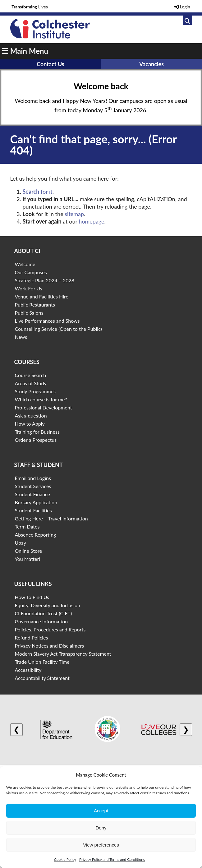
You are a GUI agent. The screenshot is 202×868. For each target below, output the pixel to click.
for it (38, 192)
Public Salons (29, 313)
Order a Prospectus (36, 440)
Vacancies (151, 64)
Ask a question (31, 416)
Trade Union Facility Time (42, 662)
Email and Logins (33, 478)
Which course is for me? (41, 399)
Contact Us (50, 64)
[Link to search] (187, 20)
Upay (20, 543)
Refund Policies (31, 637)
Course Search (30, 375)
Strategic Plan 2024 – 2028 (44, 280)
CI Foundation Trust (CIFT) (43, 613)
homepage (91, 221)
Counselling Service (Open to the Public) (58, 329)
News (21, 337)
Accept (101, 811)
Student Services (33, 486)
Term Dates (27, 526)
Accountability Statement (42, 678)
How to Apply (30, 424)
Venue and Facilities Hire (41, 296)
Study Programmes (35, 391)
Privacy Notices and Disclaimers (49, 646)
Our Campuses (31, 272)
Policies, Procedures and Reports (50, 629)
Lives (30, 7)
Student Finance (32, 494)
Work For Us (28, 288)
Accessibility (28, 670)
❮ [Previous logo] (16, 729)
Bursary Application (36, 502)
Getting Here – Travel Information (51, 518)
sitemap (74, 214)
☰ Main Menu (25, 51)
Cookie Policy (65, 859)
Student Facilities (33, 510)
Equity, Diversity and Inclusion (47, 605)
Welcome (25, 264)
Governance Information (41, 621)
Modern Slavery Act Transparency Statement (63, 654)
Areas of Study (30, 383)
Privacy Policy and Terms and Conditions (112, 859)
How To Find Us (32, 597)
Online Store (28, 551)
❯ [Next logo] (186, 729)
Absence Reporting (35, 535)
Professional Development (43, 407)
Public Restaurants (35, 305)
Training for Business (37, 432)
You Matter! (27, 559)
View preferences (101, 845)
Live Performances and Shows (47, 321)
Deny (101, 828)
